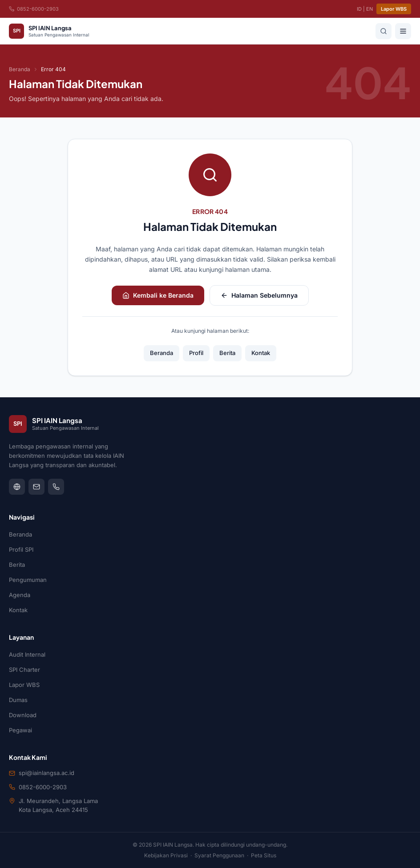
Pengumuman (28, 580)
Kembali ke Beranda (158, 295)
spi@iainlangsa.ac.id (46, 773)
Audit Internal (27, 654)
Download (23, 715)
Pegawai (20, 730)
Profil (196, 353)
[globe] (17, 487)
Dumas (18, 700)
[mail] (36, 487)
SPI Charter (24, 670)
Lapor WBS (394, 9)
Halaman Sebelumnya (259, 295)
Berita (227, 353)
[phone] (56, 487)
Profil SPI (21, 549)
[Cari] (384, 31)
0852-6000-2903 (34, 9)
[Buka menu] (403, 31)
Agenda (20, 595)
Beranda (20, 69)
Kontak (261, 353)
